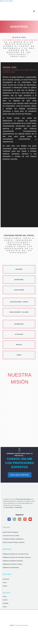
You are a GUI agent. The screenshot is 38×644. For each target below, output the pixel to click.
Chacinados (6, 579)
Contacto (5, 600)
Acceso (5, 607)
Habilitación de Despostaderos (11, 568)
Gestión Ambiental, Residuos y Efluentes (14, 542)
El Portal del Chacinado (21, 625)
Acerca (5, 597)
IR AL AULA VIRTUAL (20, 475)
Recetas (5, 586)
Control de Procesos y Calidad (11, 536)
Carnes (5, 583)
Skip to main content (6, 1)
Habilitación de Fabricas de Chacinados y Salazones (17, 557)
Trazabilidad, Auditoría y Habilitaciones (13, 539)
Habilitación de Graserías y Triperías (12, 564)
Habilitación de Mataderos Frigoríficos (13, 561)
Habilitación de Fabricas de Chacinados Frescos (16, 554)
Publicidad (6, 603)
